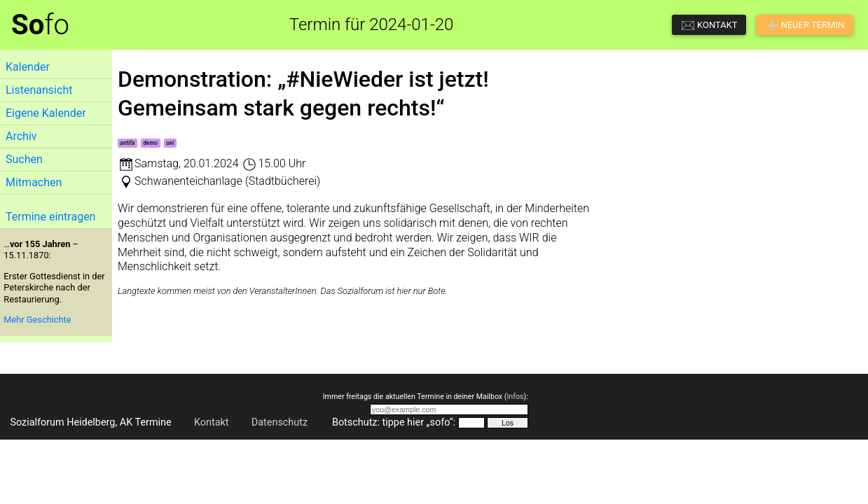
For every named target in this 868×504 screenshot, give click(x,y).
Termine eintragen (50, 217)
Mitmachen (34, 182)
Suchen (24, 159)
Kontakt (212, 422)
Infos (515, 397)
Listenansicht (39, 90)
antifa (127, 143)
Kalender (28, 67)
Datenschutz (280, 422)
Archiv (21, 136)
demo (151, 143)
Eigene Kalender (46, 113)
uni (170, 143)
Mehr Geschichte (37, 320)
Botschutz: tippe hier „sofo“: (394, 422)
